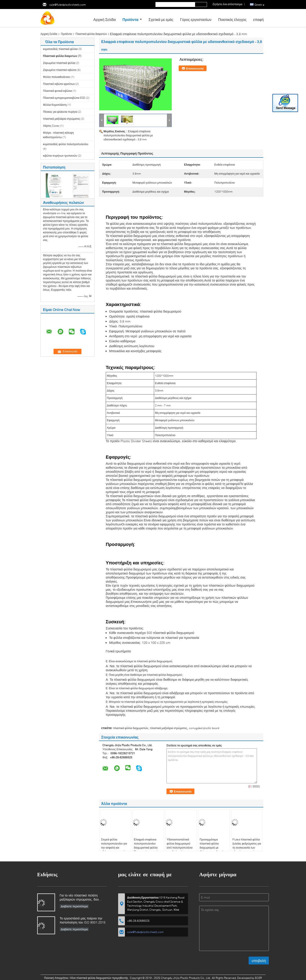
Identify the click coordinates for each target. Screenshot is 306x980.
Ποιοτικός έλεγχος (232, 19)
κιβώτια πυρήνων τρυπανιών (60, 156)
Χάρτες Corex (51, 126)
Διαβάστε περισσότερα (74, 906)
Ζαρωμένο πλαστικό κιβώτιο (60, 70)
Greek (259, 5)
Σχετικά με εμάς (161, 19)
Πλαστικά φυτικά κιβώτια (57, 91)
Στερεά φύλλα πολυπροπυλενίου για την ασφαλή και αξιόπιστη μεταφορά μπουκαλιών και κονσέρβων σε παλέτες (115, 850)
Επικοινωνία (195, 68)
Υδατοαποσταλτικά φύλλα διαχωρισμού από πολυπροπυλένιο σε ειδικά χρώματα (180, 846)
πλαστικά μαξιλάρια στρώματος (62, 119)
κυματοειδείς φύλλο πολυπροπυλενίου (66, 144)
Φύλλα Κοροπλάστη (55, 105)
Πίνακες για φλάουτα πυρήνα (60, 112)
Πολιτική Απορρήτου (56, 978)
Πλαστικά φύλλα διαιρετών (91, 34)
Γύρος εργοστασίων (196, 19)
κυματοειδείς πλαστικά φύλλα (60, 49)
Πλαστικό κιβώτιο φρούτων (59, 84)
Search (201, 5)
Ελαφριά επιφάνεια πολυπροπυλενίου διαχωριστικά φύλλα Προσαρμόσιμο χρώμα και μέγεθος (147, 848)
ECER (258, 978)
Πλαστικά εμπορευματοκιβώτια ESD (64, 98)
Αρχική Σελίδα (105, 19)
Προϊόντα (130, 19)
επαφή (259, 19)
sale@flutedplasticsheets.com (67, 5)
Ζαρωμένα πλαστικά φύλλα (59, 63)
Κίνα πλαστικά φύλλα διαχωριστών (91, 978)
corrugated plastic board (204, 728)
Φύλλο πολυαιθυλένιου (57, 77)
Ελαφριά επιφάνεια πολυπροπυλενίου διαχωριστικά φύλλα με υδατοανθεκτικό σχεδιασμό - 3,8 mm (128, 135)
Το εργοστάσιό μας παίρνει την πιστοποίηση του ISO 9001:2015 (83, 920)
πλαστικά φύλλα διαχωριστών (130, 728)
